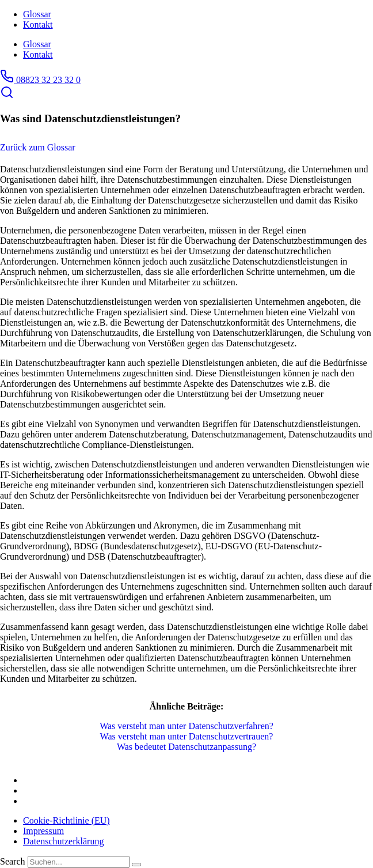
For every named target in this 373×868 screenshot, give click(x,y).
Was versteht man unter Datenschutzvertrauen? (187, 736)
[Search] (136, 865)
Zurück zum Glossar (38, 147)
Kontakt (38, 24)
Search (13, 861)
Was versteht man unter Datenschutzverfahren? (186, 726)
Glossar (37, 14)
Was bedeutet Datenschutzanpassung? (186, 747)
